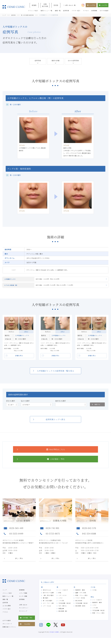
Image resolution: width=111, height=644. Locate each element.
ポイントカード (7, 626)
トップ (5, 593)
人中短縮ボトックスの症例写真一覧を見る (55, 373)
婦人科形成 (79, 603)
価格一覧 (5, 602)
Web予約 (91, 5)
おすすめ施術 (7, 623)
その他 (94, 593)
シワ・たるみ (47, 609)
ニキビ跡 (61, 603)
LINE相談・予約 (40, 462)
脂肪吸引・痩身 (80, 593)
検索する (96, 407)
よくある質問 (7, 608)
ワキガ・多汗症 (80, 601)
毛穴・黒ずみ (63, 609)
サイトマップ (23, 614)
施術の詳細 (56, 61)
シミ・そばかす (63, 593)
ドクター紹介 (7, 611)
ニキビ (61, 601)
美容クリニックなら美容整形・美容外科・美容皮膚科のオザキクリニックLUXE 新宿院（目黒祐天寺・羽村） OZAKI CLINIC (14, 7)
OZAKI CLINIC (54, 635)
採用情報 (22, 602)
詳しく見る (19, 561)
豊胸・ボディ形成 (81, 595)
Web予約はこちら (41, 452)
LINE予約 (103, 5)
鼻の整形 (46, 601)
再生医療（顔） (63, 614)
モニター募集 (23, 599)
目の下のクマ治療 (48, 595)
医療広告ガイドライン (9, 630)
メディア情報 (23, 596)
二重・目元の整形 (48, 598)
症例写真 (38, 61)
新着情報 (22, 593)
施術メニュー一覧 (8, 599)
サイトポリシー (24, 611)
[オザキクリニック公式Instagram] (83, 5)
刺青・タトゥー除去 (81, 598)
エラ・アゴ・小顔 (48, 606)
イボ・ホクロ (63, 598)
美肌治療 (61, 611)
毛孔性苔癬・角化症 (65, 606)
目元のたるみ (47, 593)
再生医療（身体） (81, 609)
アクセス (5, 615)
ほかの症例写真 (73, 61)
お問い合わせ (23, 607)
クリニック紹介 (7, 596)
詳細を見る (19, 358)
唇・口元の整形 (48, 603)
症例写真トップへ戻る (56, 422)
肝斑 (60, 595)
